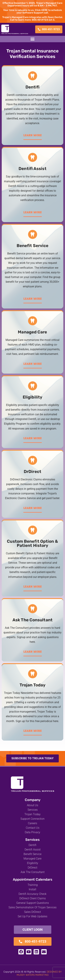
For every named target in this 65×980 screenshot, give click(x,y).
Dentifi (33, 87)
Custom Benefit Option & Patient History (32, 543)
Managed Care (32, 332)
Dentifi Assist (32, 169)
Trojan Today (32, 685)
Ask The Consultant (32, 620)
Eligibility (32, 397)
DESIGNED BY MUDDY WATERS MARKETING (39, 973)
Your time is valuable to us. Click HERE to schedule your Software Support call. (32, 11)
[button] (33, 39)
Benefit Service (33, 246)
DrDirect (32, 472)
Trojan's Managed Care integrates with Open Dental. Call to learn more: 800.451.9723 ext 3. (33, 19)
